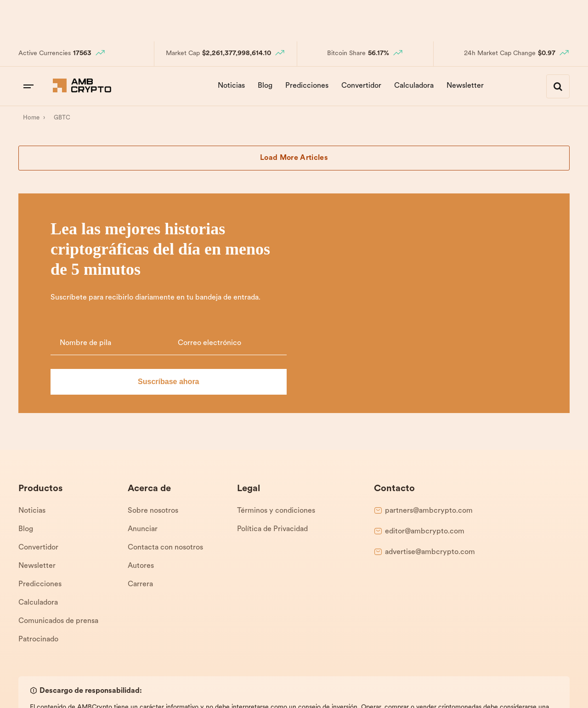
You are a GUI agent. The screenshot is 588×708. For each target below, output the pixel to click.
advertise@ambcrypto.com (430, 464)
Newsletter (465, 86)
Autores (141, 478)
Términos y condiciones (276, 423)
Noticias (231, 86)
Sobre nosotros (153, 423)
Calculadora (414, 86)
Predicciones (307, 86)
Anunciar (143, 442)
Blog (265, 86)
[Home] (31, 118)
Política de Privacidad (272, 442)
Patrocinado (38, 552)
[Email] (480, 243)
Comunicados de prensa (58, 533)
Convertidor (361, 86)
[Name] (374, 243)
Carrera (140, 497)
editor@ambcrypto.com (425, 444)
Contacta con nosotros (165, 460)
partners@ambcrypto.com (429, 423)
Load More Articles (294, 158)
